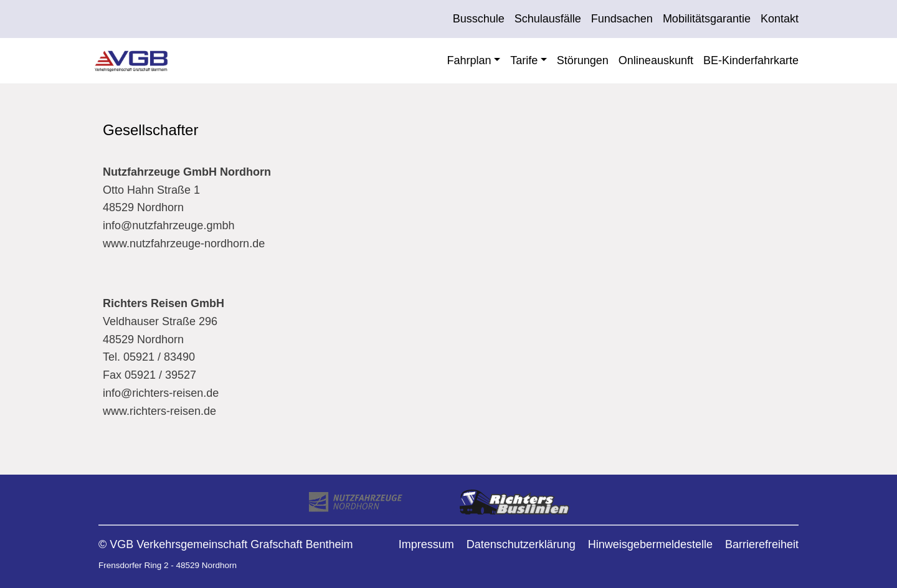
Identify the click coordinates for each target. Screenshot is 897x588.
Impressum (426, 544)
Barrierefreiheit (762, 544)
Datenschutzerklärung (521, 544)
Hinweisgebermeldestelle (650, 544)
